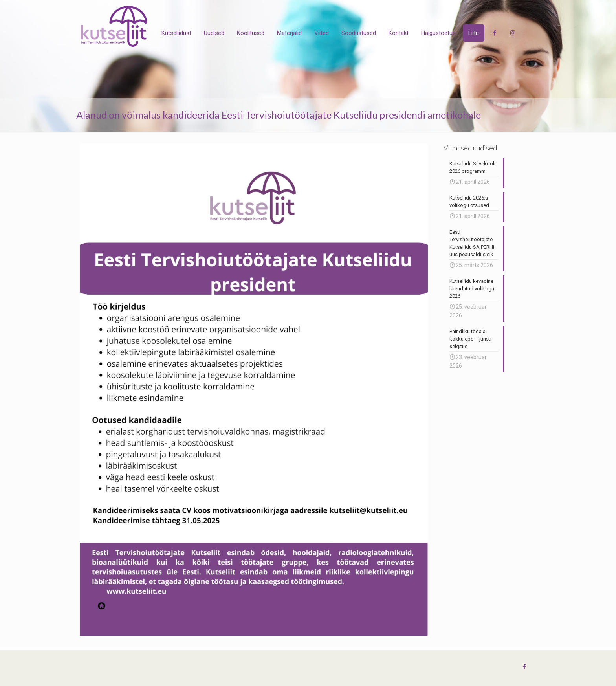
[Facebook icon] (524, 667)
